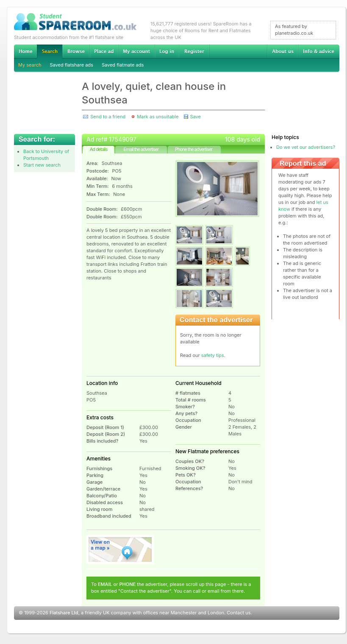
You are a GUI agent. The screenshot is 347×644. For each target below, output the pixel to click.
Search (50, 52)
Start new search (42, 165)
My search (30, 65)
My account (136, 51)
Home (25, 51)
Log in (167, 51)
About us (283, 51)
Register (194, 51)
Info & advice (319, 51)
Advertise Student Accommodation (104, 51)
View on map (120, 549)
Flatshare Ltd (64, 613)
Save (195, 117)
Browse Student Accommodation (76, 51)
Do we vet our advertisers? (306, 147)
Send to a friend (108, 117)
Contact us (239, 613)
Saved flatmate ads (123, 65)
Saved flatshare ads (72, 65)
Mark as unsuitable (158, 117)
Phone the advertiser (194, 149)
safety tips (213, 355)
